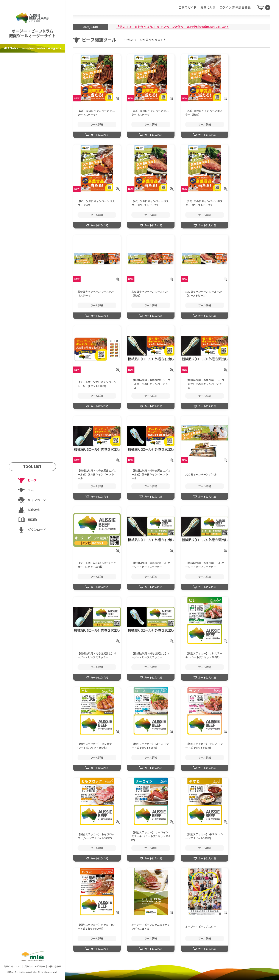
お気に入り (208, 7)
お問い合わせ (55, 966)
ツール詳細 (97, 124)
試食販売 (34, 510)
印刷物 (32, 520)
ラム (31, 490)
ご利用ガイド (187, 7)
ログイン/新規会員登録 (235, 7)
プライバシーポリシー (34, 966)
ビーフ (32, 480)
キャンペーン (37, 500)
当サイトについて (12, 966)
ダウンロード (37, 530)
